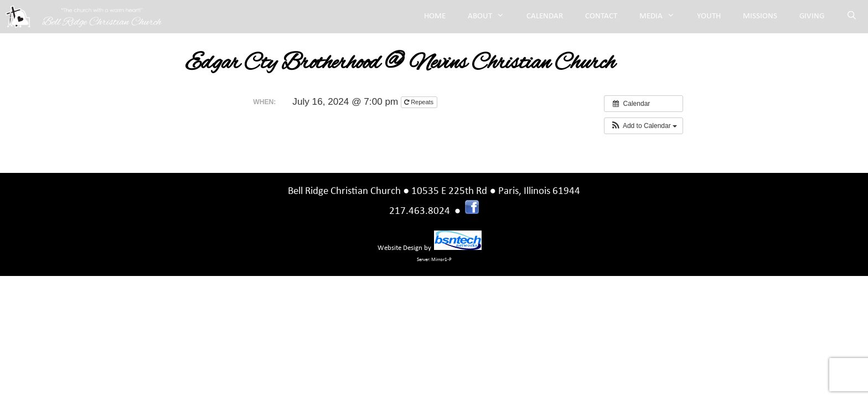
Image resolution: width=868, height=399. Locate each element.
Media (663, 17)
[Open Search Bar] (852, 17)
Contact (601, 16)
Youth (709, 16)
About (492, 17)
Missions (760, 16)
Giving (812, 16)
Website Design (400, 248)
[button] (644, 126)
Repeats (420, 102)
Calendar (545, 16)
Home (435, 16)
